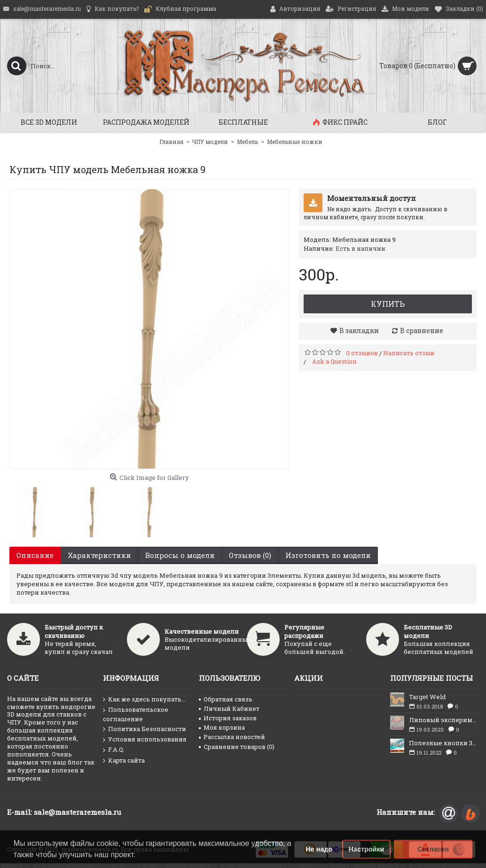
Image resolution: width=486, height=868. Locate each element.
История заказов (228, 718)
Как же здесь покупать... (144, 700)
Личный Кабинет (229, 709)
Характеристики (99, 555)
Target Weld (427, 697)
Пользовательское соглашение (136, 714)
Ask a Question (334, 361)
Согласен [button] (433, 849)
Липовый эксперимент (444, 720)
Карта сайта (124, 761)
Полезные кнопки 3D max (444, 743)
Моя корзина (222, 727)
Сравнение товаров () (237, 747)
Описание (35, 555)
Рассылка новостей (232, 737)
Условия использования (145, 740)
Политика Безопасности (145, 729)
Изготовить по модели (328, 555)
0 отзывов (362, 353)
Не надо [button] (319, 849)
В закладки (359, 330)
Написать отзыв (409, 353)
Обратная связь (226, 699)
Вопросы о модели (180, 555)
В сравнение (422, 330)
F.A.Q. (114, 750)
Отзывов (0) (250, 555)
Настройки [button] (367, 849)
